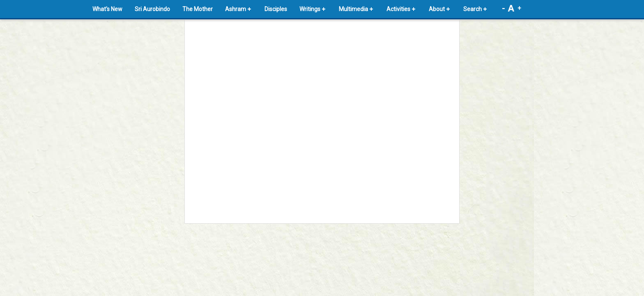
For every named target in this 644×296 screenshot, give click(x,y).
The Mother (198, 9)
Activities (398, 9)
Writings (310, 9)
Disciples (276, 9)
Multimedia (353, 9)
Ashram (236, 9)
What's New (107, 9)
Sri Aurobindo (152, 9)
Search (473, 9)
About (437, 9)
